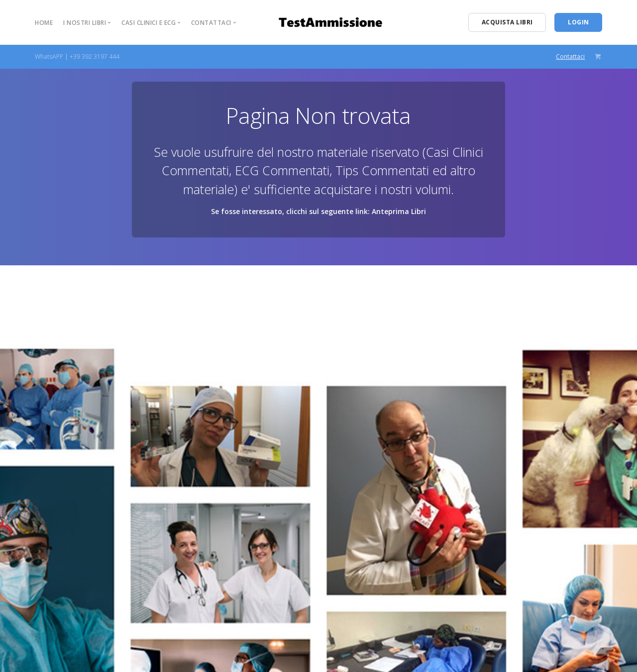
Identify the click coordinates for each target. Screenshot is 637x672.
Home (44, 23)
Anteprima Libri (399, 211)
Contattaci (570, 56)
